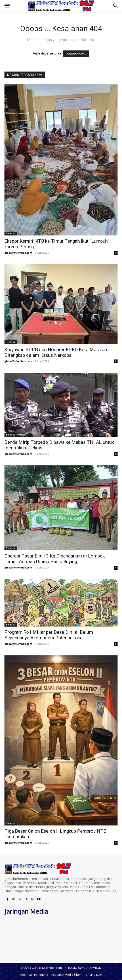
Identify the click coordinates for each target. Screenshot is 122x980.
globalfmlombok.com (18, 253)
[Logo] (61, 6)
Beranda (11, 233)
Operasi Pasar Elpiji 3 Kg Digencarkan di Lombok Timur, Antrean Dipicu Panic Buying (55, 559)
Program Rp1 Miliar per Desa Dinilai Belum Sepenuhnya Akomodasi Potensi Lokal (49, 635)
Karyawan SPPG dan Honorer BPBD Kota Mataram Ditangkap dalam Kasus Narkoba (56, 352)
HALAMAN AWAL (76, 54)
